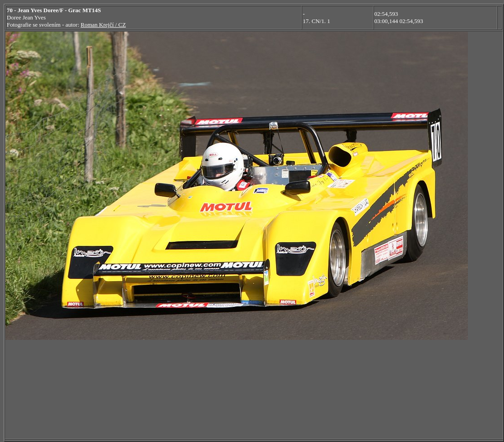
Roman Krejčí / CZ (103, 25)
